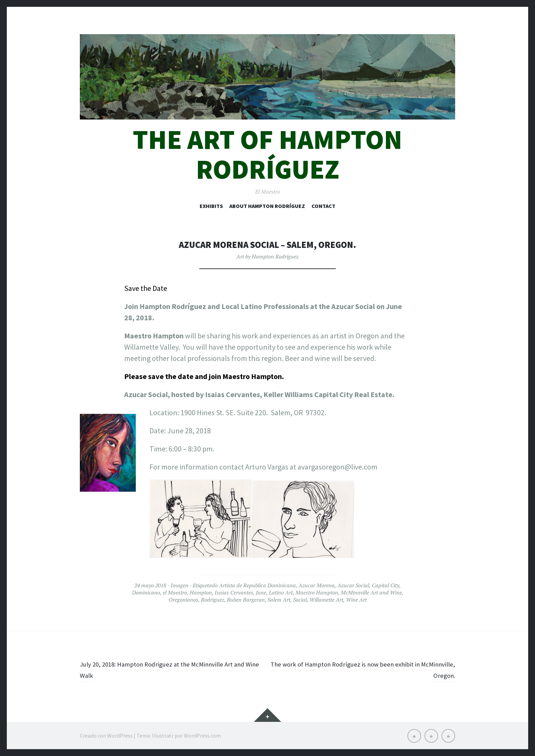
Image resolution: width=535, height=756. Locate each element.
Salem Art (279, 600)
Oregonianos (183, 600)
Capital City (386, 585)
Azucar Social (353, 585)
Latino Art (281, 592)
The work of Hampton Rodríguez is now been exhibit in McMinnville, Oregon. (369, 669)
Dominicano (146, 592)
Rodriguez (213, 600)
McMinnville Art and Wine (371, 592)
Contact (323, 206)
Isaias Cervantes (234, 592)
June (261, 592)
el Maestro (175, 592)
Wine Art (356, 600)
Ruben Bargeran (246, 600)
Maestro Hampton (317, 592)
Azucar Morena (317, 585)
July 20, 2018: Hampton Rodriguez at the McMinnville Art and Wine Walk (169, 669)
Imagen (179, 585)
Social (300, 600)
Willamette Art (326, 600)
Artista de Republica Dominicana (257, 585)
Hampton (201, 592)
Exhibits (211, 206)
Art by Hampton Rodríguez (267, 256)
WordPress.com (202, 736)
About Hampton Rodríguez (267, 206)
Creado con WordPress (106, 736)
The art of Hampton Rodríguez (267, 154)
